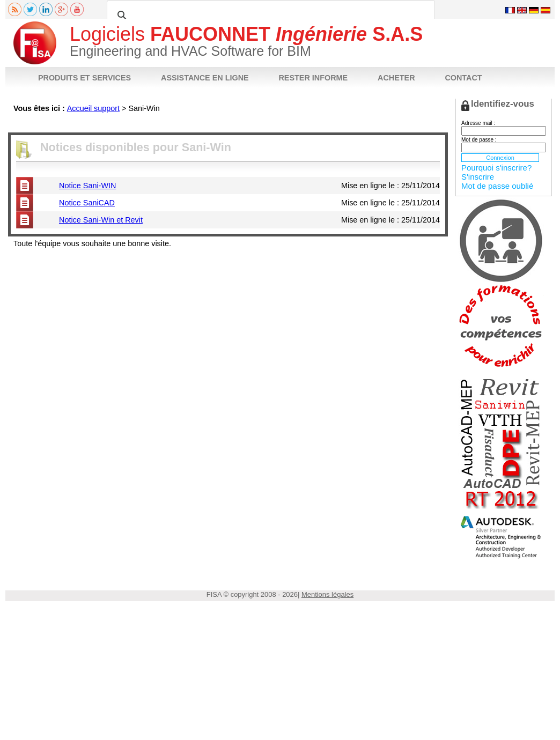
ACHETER (396, 78)
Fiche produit (30, 124)
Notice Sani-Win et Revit (101, 220)
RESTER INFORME (313, 78)
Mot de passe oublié (497, 186)
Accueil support (93, 108)
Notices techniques (83, 124)
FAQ (208, 124)
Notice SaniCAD (87, 203)
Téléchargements (141, 124)
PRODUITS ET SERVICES (84, 78)
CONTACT (463, 78)
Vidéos (183, 124)
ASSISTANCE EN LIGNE (205, 78)
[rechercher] (269, 16)
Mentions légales (327, 594)
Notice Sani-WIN (87, 186)
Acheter (300, 124)
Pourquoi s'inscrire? (496, 168)
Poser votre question (252, 124)
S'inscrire (478, 177)
